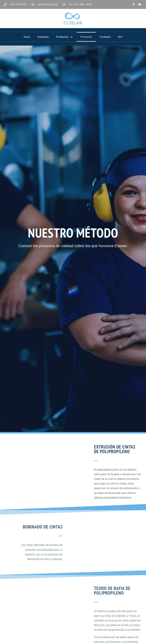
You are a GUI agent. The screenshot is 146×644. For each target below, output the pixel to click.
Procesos (86, 37)
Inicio (27, 37)
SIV (120, 37)
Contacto (105, 37)
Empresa (43, 37)
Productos (65, 37)
